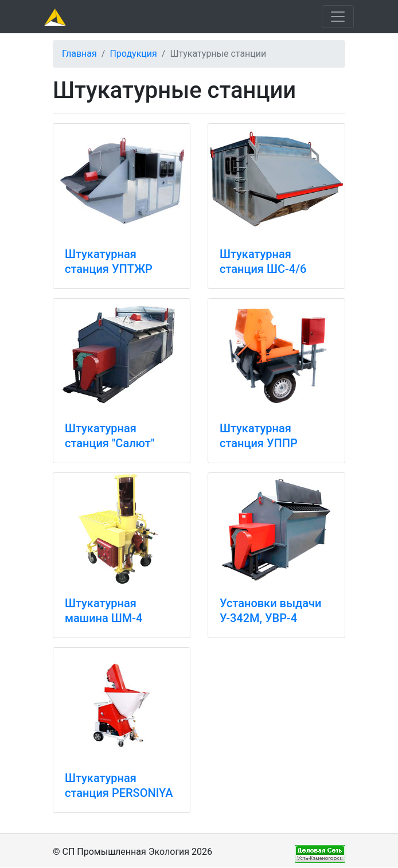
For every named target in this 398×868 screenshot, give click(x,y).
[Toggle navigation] (338, 17)
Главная (79, 54)
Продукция (133, 54)
